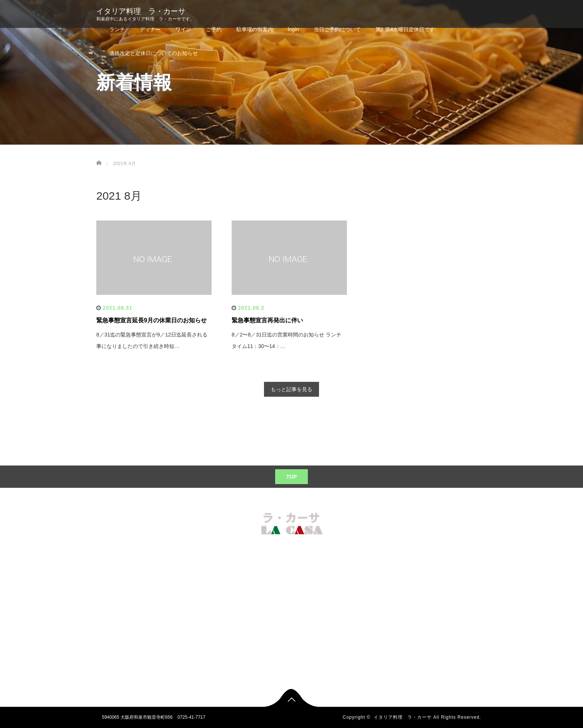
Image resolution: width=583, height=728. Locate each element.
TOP (292, 477)
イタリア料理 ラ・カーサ (141, 11)
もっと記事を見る (291, 389)
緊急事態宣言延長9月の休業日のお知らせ (152, 320)
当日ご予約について (337, 29)
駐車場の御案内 (255, 29)
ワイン (183, 29)
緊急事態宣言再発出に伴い (267, 320)
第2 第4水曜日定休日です (405, 29)
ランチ (117, 29)
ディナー (150, 29)
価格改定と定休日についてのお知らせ (154, 53)
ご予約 (214, 29)
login (293, 29)
